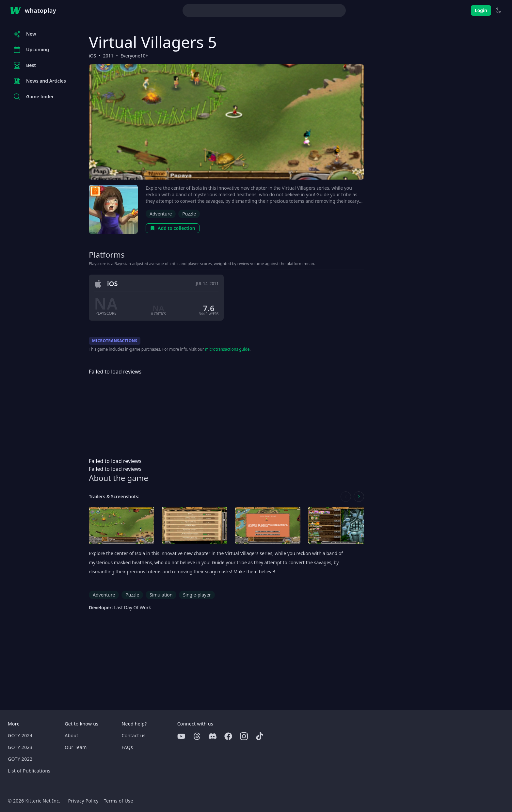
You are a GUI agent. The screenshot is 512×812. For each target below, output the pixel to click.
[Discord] (213, 736)
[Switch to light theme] (498, 10)
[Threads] (197, 736)
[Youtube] (181, 736)
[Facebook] (228, 736)
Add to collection (173, 228)
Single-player (197, 595)
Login (481, 10)
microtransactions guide (227, 349)
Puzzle (189, 214)
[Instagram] (244, 736)
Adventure (161, 214)
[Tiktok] (260, 736)
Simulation (161, 595)
